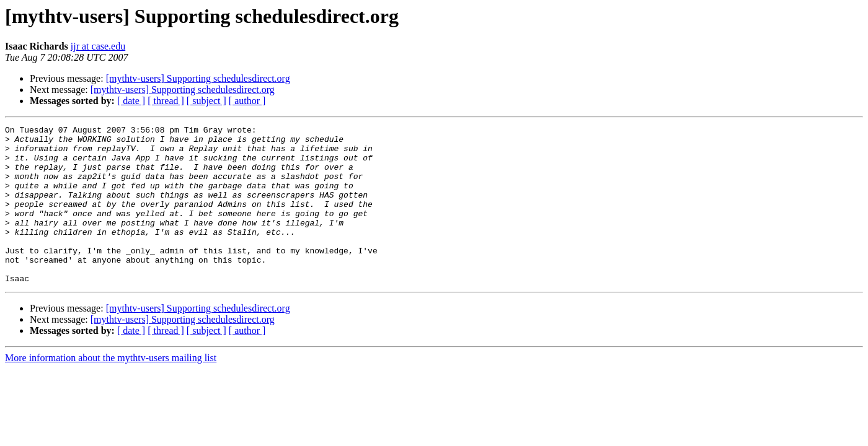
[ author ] (247, 101)
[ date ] (131, 101)
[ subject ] (206, 101)
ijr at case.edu (98, 46)
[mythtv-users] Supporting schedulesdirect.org (198, 78)
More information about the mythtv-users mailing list (111, 389)
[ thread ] (166, 101)
